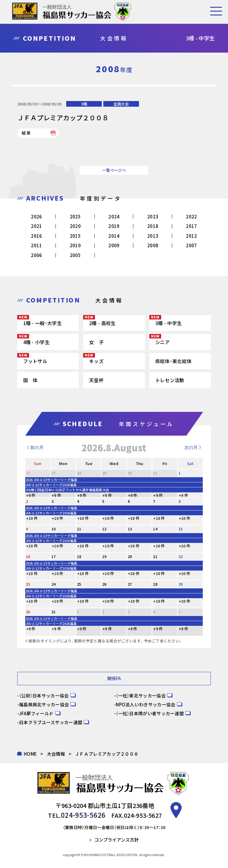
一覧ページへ (114, 170)
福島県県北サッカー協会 (44, 704)
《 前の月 (34, 447)
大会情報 (56, 753)
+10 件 (32, 518)
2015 (75, 236)
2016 (36, 236)
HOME (30, 753)
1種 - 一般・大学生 (42, 323)
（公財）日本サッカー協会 (44, 695)
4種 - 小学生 (36, 342)
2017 (191, 226)
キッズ (96, 361)
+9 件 (31, 495)
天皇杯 (96, 380)
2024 (114, 216)
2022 (191, 216)
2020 (75, 226)
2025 (75, 216)
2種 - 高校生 (102, 323)
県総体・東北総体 (173, 361)
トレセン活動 (170, 380)
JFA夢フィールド (36, 713)
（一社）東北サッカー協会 (141, 695)
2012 (191, 236)
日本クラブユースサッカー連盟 (51, 722)
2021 (36, 226)
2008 (153, 245)
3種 (84, 104)
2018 (153, 226)
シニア (163, 342)
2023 (153, 216)
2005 (75, 255)
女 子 (96, 342)
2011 (36, 245)
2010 (75, 245)
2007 (191, 245)
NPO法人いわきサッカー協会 (145, 704)
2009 (114, 245)
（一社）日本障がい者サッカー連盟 (150, 713)
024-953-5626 (83, 814)
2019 (114, 226)
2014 (114, 236)
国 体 (30, 380)
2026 (36, 216)
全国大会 (121, 104)
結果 (27, 133)
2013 (153, 236)
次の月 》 (194, 447)
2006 (36, 255)
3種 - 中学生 (168, 323)
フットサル (35, 361)
